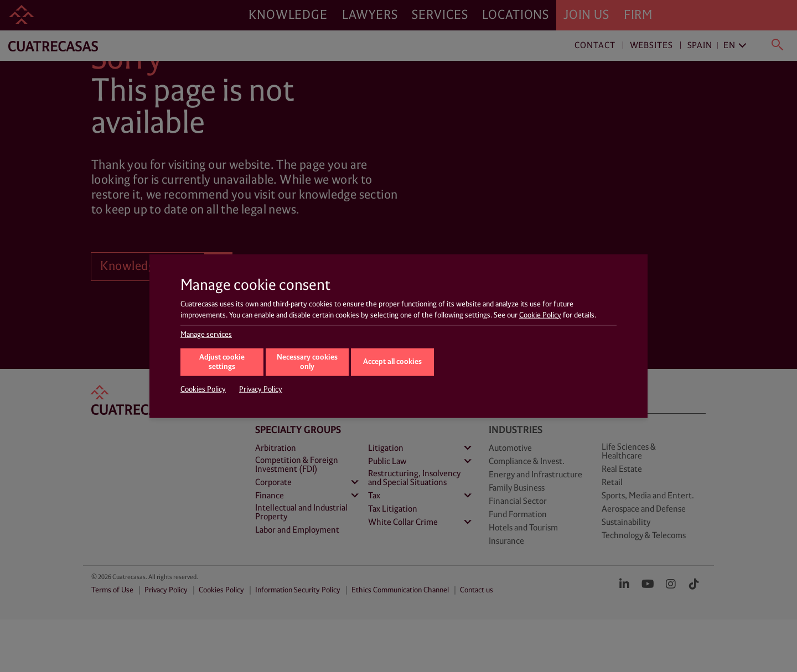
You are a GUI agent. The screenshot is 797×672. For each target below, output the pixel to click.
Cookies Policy (203, 389)
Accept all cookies (392, 361)
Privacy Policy (261, 389)
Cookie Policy (540, 315)
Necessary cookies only (307, 362)
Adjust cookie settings (222, 362)
